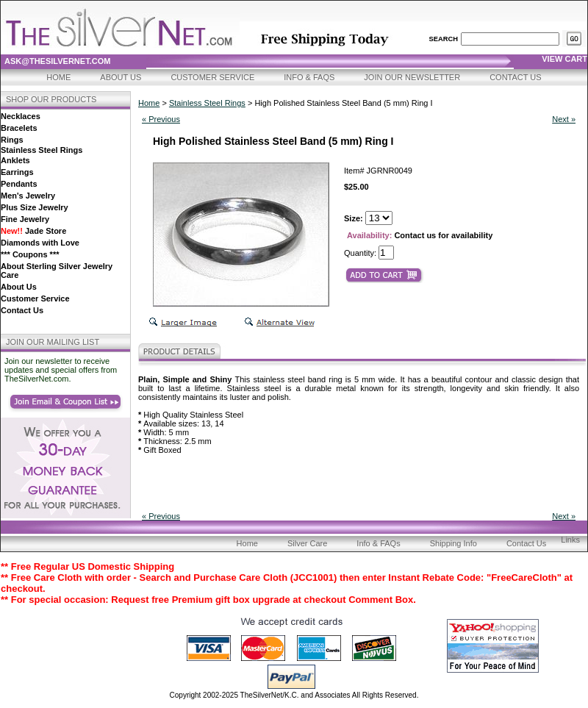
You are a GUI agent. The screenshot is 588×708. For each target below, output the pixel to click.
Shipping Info (453, 543)
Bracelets (19, 128)
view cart (564, 59)
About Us (121, 77)
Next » (564, 119)
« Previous (161, 119)
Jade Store (33, 231)
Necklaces (21, 116)
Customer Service (212, 77)
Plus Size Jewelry (35, 207)
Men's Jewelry (28, 196)
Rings (12, 140)
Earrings (17, 172)
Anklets (15, 160)
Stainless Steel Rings (42, 150)
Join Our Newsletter (412, 77)
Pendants (19, 184)
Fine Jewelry (25, 219)
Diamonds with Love (40, 243)
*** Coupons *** (30, 254)
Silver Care (307, 543)
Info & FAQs (309, 77)
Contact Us (516, 77)
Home (58, 77)
